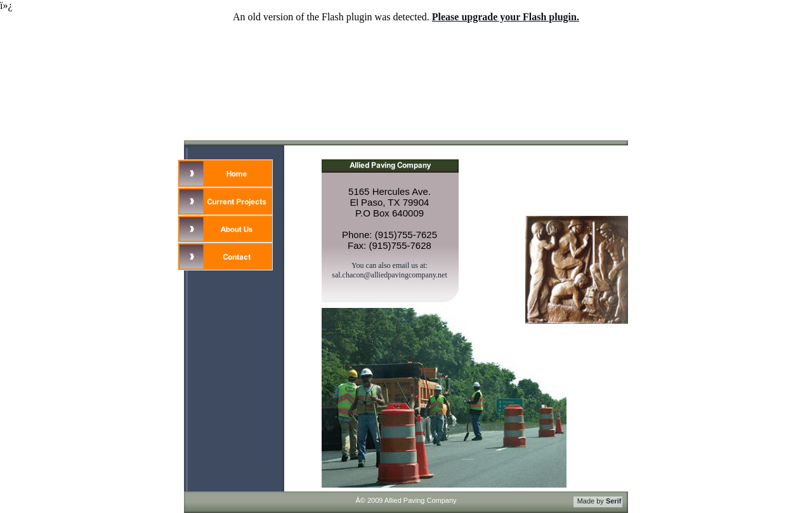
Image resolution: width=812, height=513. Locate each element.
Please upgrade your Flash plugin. (506, 17)
